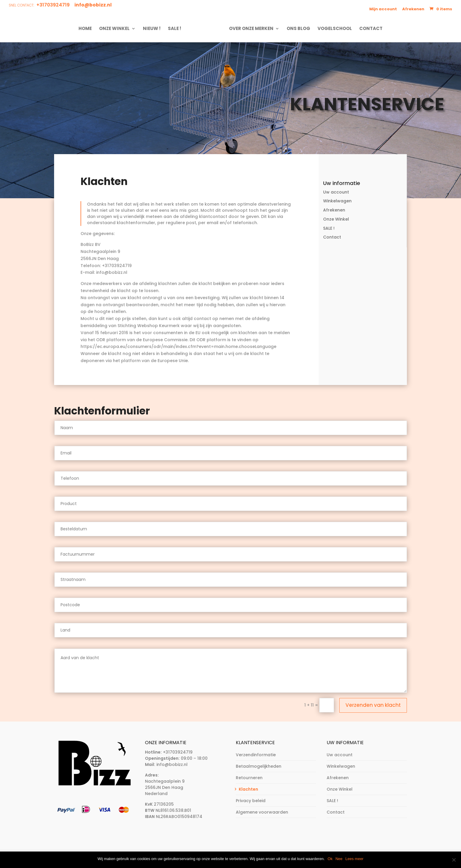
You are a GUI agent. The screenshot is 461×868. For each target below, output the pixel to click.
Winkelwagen (337, 201)
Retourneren (249, 778)
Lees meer (354, 859)
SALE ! (176, 29)
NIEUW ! (153, 29)
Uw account (336, 192)
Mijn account (383, 9)
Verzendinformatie (256, 755)
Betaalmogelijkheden (259, 766)
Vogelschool (333, 29)
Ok (330, 859)
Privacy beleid (251, 801)
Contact (369, 29)
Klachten (248, 789)
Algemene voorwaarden (262, 812)
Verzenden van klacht (373, 705)
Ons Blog (297, 29)
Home (87, 29)
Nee (339, 859)
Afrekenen (413, 9)
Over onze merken (249, 29)
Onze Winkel (116, 29)
